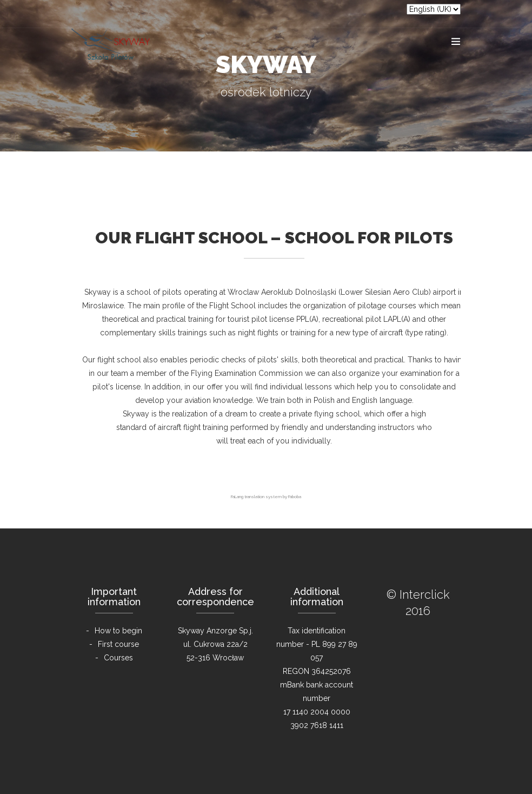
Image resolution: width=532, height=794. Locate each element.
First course (118, 644)
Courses (118, 658)
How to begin (118, 631)
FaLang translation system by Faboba (266, 497)
